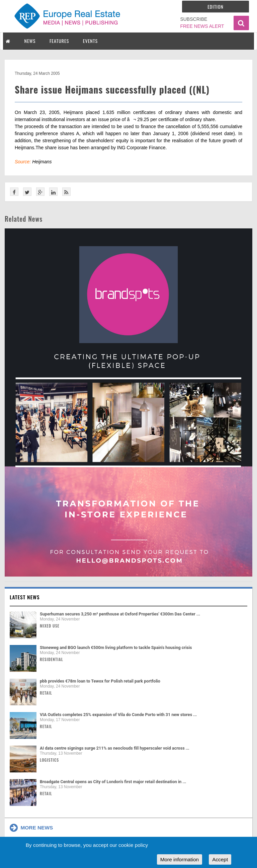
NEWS (30, 41)
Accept (220, 859)
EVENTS (90, 41)
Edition (216, 7)
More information (180, 859)
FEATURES (59, 41)
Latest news (25, 597)
